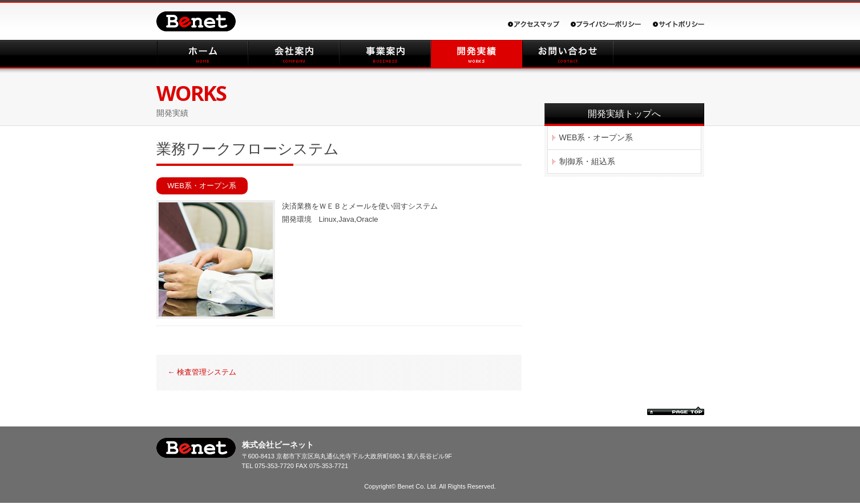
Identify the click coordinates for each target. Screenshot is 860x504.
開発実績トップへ (624, 114)
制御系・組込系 (587, 161)
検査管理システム (202, 372)
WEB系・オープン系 (202, 186)
